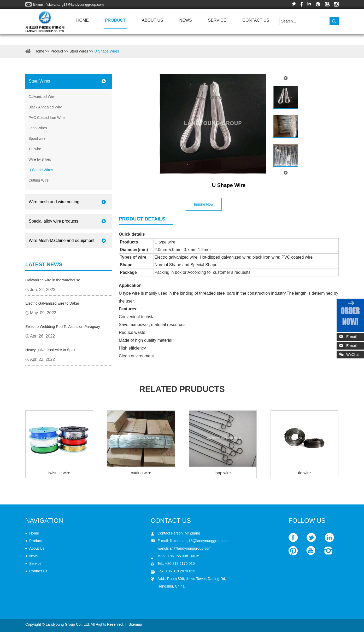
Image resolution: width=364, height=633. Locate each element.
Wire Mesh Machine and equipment (62, 240)
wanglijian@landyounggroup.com (184, 549)
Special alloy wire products (53, 221)
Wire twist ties (40, 159)
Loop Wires (38, 128)
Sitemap (135, 625)
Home (83, 20)
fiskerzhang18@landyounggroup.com (76, 4)
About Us (152, 20)
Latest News (44, 264)
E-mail (351, 337)
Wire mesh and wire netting (54, 202)
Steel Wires (79, 51)
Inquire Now (205, 204)
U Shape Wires (107, 51)
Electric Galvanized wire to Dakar (52, 303)
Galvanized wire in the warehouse (53, 280)
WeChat (348, 355)
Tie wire (35, 149)
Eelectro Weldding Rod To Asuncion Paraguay (63, 327)
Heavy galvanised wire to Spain (51, 350)
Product (115, 20)
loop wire (223, 474)
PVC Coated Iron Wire (47, 118)
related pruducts (182, 390)
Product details (143, 219)
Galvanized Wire (42, 97)
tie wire (305, 474)
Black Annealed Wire (45, 107)
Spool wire (37, 138)
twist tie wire (59, 474)
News (186, 20)
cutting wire (141, 474)
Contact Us (256, 20)
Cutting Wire (39, 180)
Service (217, 20)
